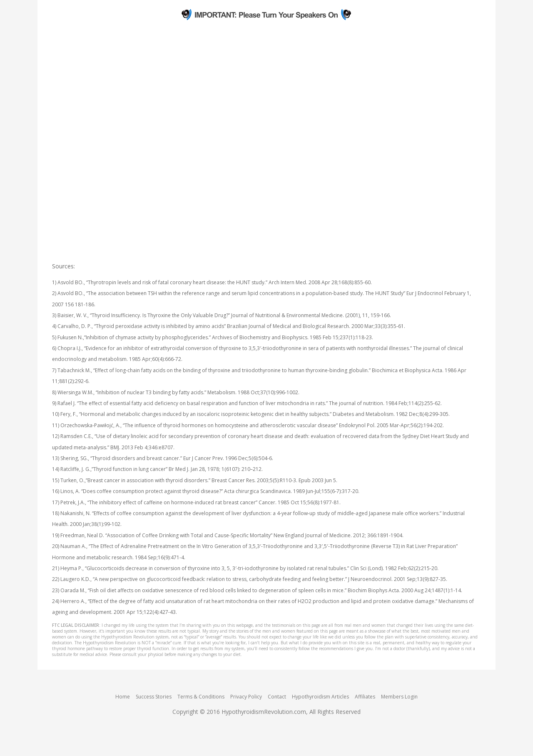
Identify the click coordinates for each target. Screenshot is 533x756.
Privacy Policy (246, 697)
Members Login (399, 697)
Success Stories (154, 697)
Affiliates (365, 697)
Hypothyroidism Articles (320, 697)
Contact (277, 697)
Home (123, 697)
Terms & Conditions (201, 697)
